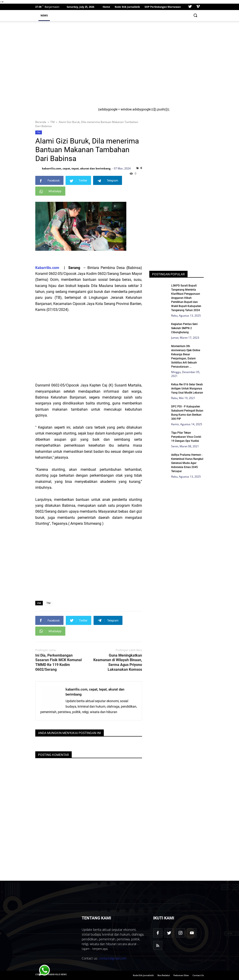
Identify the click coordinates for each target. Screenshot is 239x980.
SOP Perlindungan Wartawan (163, 7)
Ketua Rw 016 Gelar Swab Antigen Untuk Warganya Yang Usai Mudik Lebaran (187, 389)
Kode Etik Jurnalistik (127, 7)
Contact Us (198, 975)
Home (106, 7)
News (44, 15)
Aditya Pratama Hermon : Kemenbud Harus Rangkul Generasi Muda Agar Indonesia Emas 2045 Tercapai (187, 463)
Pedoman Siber (181, 975)
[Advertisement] (149, 66)
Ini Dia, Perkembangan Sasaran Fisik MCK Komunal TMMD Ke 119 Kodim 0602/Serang (58, 662)
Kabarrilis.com (47, 268)
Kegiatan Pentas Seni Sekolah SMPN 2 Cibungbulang (184, 328)
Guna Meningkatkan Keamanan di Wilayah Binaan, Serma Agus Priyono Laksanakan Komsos (118, 662)
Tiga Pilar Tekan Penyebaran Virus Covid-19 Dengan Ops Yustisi (186, 437)
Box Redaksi (164, 975)
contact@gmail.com (113, 958)
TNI (39, 132)
